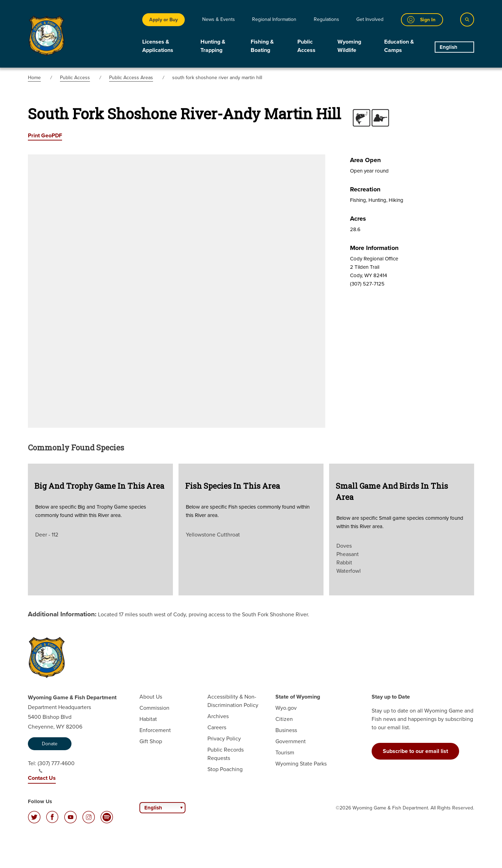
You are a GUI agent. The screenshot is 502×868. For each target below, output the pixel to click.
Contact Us (42, 778)
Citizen (284, 719)
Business (286, 730)
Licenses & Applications (158, 46)
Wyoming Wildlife (349, 46)
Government (291, 741)
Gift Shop (151, 741)
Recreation (365, 189)
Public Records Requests (226, 754)
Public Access (306, 46)
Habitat (148, 719)
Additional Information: (62, 614)
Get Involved (370, 19)
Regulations (326, 19)
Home (34, 78)
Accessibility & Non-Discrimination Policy (233, 701)
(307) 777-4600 (56, 766)
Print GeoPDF (45, 135)
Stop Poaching (225, 769)
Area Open (365, 160)
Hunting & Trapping (213, 46)
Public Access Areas (131, 78)
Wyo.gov (286, 708)
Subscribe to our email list (415, 751)
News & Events (219, 19)
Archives (218, 716)
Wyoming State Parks (301, 764)
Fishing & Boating (262, 46)
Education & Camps (399, 46)
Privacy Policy (224, 738)
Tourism (285, 752)
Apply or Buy (163, 20)
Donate (50, 744)
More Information (374, 248)
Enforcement (155, 730)
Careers (217, 727)
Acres (358, 219)
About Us (151, 697)
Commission (154, 708)
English (448, 47)
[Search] (467, 20)
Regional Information (274, 19)
